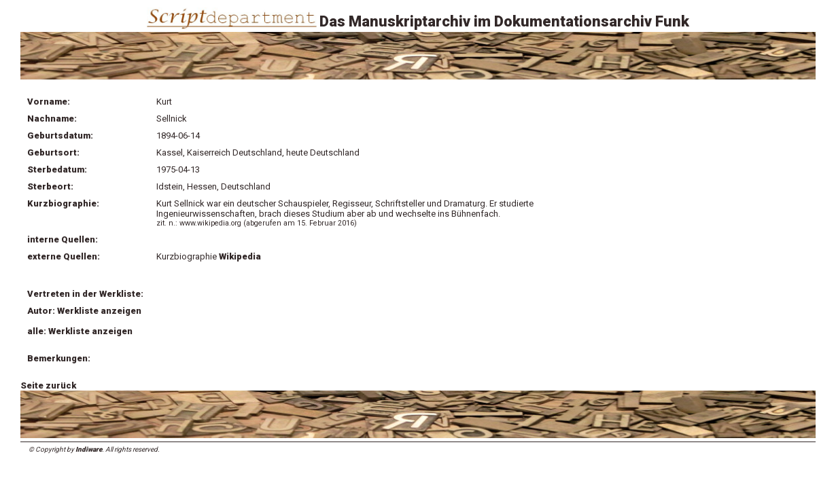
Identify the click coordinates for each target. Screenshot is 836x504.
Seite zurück (48, 385)
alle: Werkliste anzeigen (80, 331)
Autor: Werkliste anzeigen (84, 311)
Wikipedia (240, 256)
